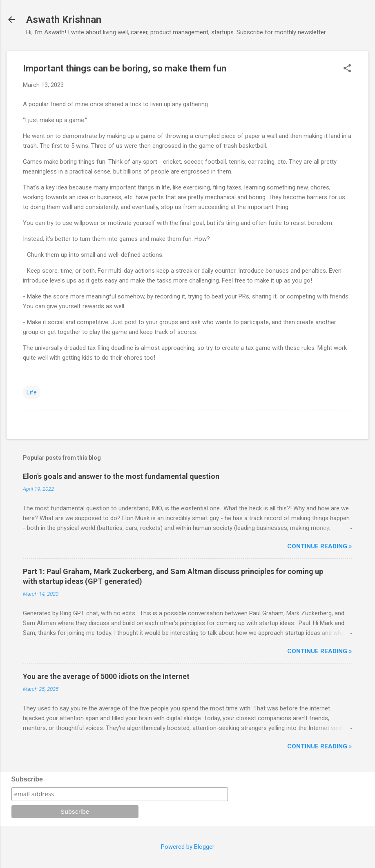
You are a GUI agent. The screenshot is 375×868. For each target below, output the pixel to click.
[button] (347, 69)
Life (32, 392)
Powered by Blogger (188, 847)
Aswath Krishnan (64, 20)
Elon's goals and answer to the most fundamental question (121, 476)
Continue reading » (320, 546)
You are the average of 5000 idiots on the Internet (106, 676)
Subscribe (27, 779)
